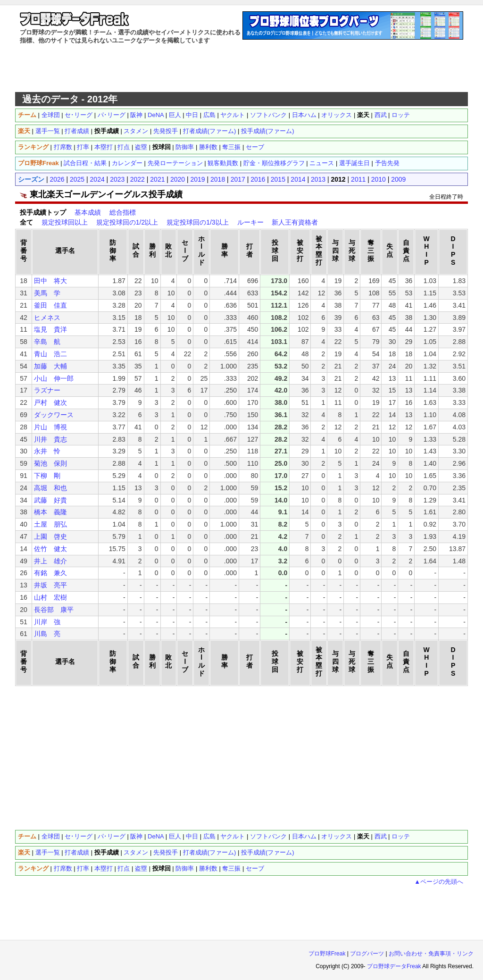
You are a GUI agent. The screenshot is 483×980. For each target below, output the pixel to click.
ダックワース (54, 415)
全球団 (51, 115)
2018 (218, 179)
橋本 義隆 (50, 512)
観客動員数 (223, 163)
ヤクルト (233, 115)
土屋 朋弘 (50, 524)
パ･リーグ (112, 115)
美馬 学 (47, 293)
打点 (124, 147)
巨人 (175, 115)
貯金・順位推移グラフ (274, 163)
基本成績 (88, 212)
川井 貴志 (50, 439)
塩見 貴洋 (50, 329)
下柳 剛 (47, 476)
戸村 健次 (50, 402)
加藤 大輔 (50, 366)
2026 (57, 179)
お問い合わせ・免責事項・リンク (431, 954)
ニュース (322, 163)
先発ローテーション (175, 163)
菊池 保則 (50, 463)
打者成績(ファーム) (210, 131)
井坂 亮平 (50, 585)
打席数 (63, 147)
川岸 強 (47, 622)
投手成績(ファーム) (268, 131)
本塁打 (104, 147)
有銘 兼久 (50, 573)
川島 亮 (47, 634)
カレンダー (127, 163)
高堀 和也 (50, 488)
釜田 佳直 (50, 305)
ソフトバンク (268, 115)
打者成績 (77, 131)
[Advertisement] (241, 68)
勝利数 (208, 147)
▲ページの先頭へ (439, 882)
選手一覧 (48, 131)
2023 (117, 179)
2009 (398, 179)
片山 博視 (50, 427)
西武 (381, 115)
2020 (178, 179)
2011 (358, 179)
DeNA (156, 115)
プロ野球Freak (327, 954)
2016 (258, 179)
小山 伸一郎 (54, 378)
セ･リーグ (79, 115)
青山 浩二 (50, 354)
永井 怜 (47, 451)
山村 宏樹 (50, 597)
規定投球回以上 (65, 222)
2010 (379, 179)
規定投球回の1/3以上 (197, 222)
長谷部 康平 (54, 610)
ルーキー (250, 222)
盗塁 (141, 147)
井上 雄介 (50, 561)
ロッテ (401, 115)
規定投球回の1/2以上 (127, 222)
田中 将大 (50, 281)
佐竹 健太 (50, 549)
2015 (278, 179)
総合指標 (123, 212)
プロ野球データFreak (394, 966)
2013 (318, 179)
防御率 (185, 147)
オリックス (337, 115)
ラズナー (47, 390)
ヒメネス (47, 318)
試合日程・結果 (85, 163)
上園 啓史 (50, 536)
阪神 (136, 115)
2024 (97, 179)
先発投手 (166, 131)
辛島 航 (47, 342)
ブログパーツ (367, 954)
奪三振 (231, 147)
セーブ (255, 147)
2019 (197, 179)
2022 (137, 179)
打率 (83, 147)
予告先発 (387, 163)
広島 (209, 115)
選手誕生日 (354, 163)
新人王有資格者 (295, 222)
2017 (238, 179)
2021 (157, 179)
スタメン (136, 131)
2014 (298, 179)
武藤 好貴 (50, 500)
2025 (77, 179)
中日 (192, 115)
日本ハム (304, 115)
